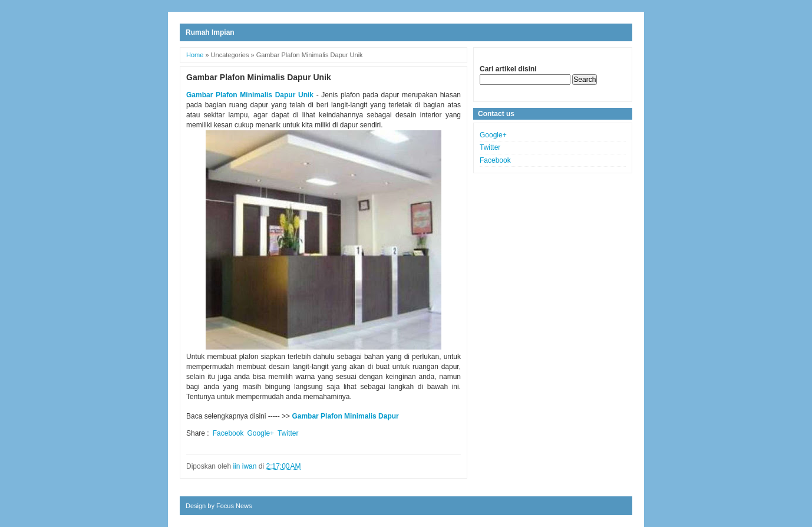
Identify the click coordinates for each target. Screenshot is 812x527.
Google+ (260, 433)
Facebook (228, 433)
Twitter (288, 433)
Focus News (234, 506)
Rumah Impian (210, 32)
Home (195, 55)
